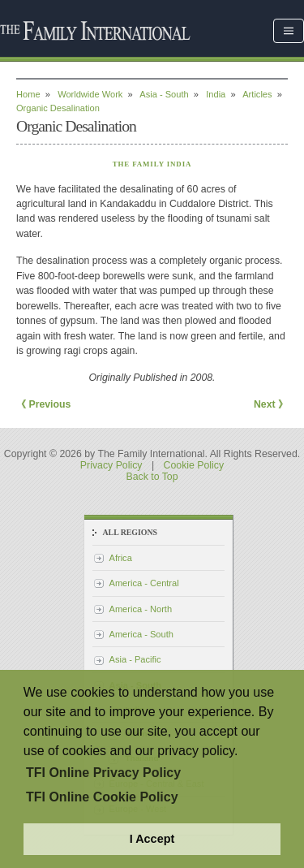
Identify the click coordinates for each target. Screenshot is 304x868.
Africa (121, 558)
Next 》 (271, 404)
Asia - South (164, 94)
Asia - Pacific (135, 659)
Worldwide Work (90, 94)
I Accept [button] (152, 839)
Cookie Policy (194, 465)
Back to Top (152, 477)
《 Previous (43, 404)
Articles (257, 94)
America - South (141, 634)
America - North (141, 609)
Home (28, 94)
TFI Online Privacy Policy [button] (103, 773)
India (216, 94)
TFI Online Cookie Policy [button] (102, 797)
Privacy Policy (111, 465)
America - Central (144, 583)
